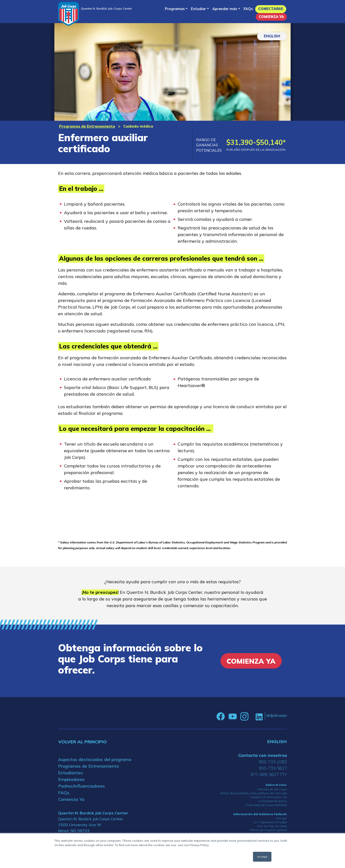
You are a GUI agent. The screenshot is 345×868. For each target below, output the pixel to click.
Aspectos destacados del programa (95, 759)
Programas (175, 9)
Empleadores (71, 779)
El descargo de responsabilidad (266, 805)
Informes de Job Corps (272, 789)
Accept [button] (262, 857)
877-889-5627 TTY (269, 774)
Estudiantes (71, 773)
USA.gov (281, 818)
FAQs (248, 9)
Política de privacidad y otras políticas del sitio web (253, 793)
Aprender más (225, 9)
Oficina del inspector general (268, 830)
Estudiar (198, 9)
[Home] (69, 14)
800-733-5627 (273, 768)
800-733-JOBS (273, 762)
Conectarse (271, 9)
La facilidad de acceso (273, 801)
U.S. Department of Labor (270, 822)
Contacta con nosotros (263, 755)
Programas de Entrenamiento (87, 126)
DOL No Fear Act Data (272, 826)
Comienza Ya (271, 17)
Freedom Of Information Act (268, 797)
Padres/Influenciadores (81, 786)
